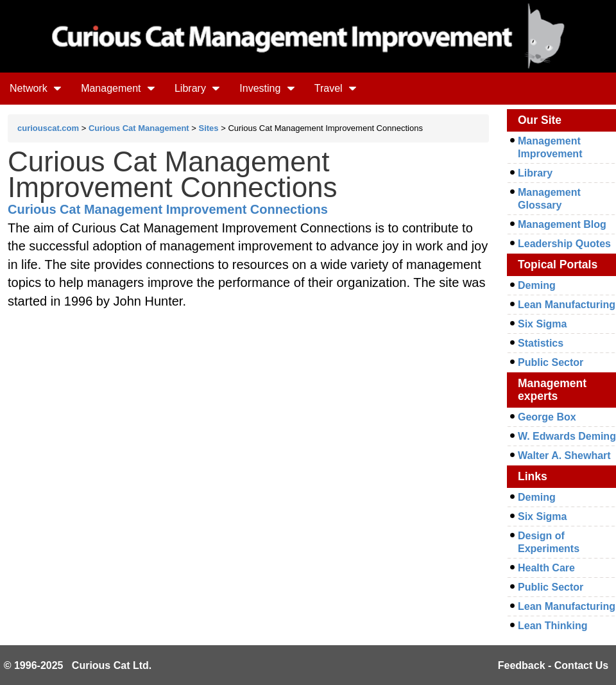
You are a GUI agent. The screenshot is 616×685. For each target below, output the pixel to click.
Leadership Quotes (564, 244)
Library (197, 88)
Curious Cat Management (139, 128)
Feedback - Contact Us (553, 665)
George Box (547, 417)
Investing (267, 88)
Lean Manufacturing (567, 305)
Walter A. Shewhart (564, 455)
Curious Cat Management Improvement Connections (168, 209)
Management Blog (562, 224)
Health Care (546, 568)
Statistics (541, 343)
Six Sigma (542, 324)
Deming (537, 285)
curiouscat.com (48, 128)
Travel (336, 88)
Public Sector (551, 362)
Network (36, 88)
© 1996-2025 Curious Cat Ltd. (78, 665)
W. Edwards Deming (567, 436)
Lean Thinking (552, 626)
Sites (209, 128)
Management (118, 88)
